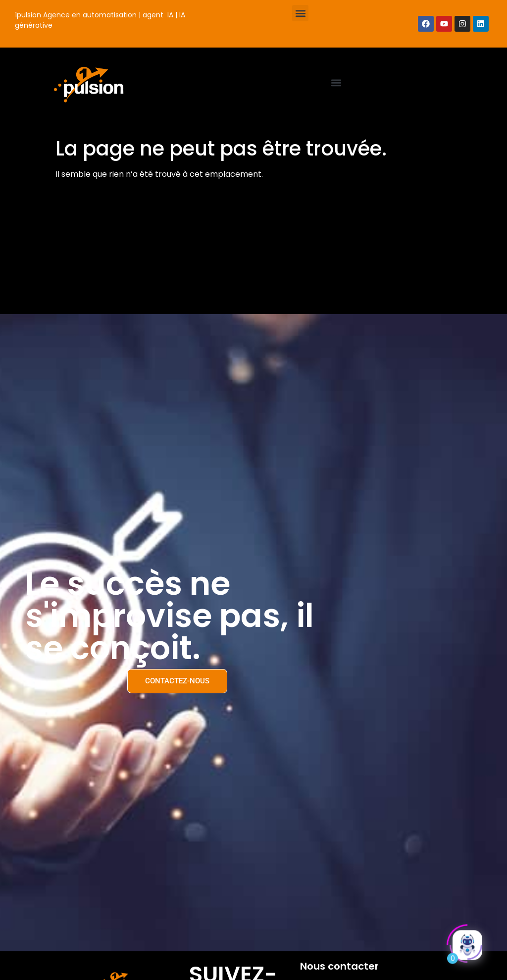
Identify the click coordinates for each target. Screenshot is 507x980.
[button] (300, 13)
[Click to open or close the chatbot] (467, 943)
